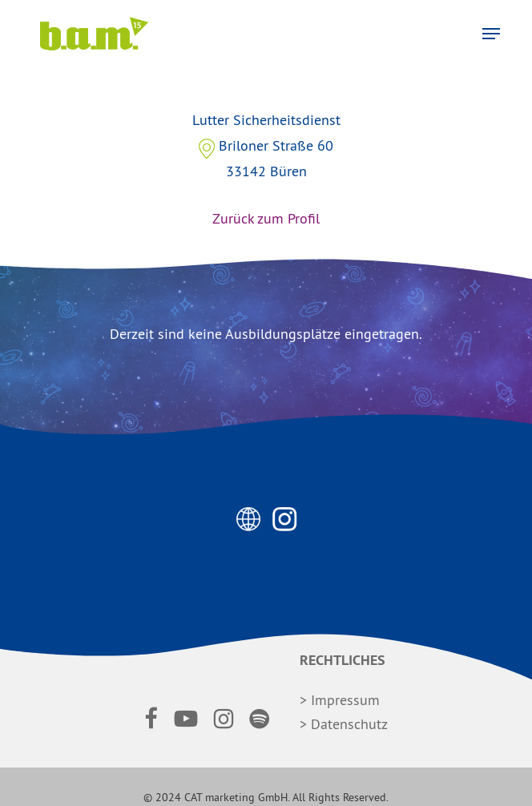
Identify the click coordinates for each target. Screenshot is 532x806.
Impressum (345, 700)
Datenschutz (349, 724)
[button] (491, 34)
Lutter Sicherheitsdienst (266, 182)
